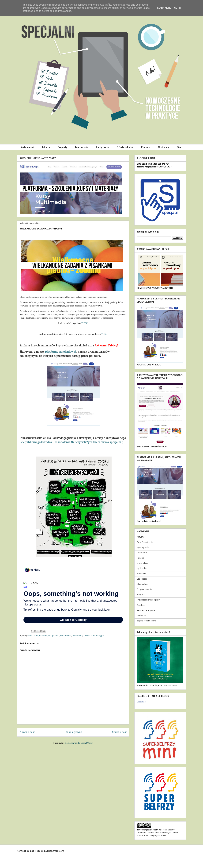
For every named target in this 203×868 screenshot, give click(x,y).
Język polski (142, 568)
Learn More (164, 8)
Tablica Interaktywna (146, 610)
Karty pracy (102, 147)
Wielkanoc (142, 616)
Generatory (142, 553)
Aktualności (28, 147)
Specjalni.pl (141, 702)
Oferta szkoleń (125, 147)
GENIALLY (33, 636)
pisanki (56, 636)
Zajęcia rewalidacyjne (147, 621)
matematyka (45, 636)
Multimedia (82, 147)
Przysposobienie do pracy (149, 600)
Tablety (46, 147)
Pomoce (146, 147)
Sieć (179, 147)
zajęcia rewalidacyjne (94, 636)
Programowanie (144, 589)
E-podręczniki (143, 548)
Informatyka (142, 563)
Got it (178, 8)
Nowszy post (27, 732)
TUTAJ (85, 323)
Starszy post (119, 732)
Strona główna (73, 732)
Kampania (141, 574)
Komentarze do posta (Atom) (79, 743)
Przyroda (141, 595)
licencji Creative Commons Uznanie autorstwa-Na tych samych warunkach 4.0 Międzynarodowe (158, 833)
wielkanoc (77, 636)
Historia (140, 558)
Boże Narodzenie (145, 542)
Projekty (63, 147)
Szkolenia (141, 605)
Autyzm (140, 537)
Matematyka (143, 584)
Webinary (164, 147)
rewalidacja (66, 636)
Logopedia (142, 579)
